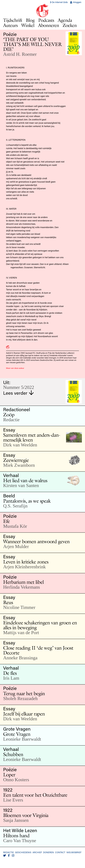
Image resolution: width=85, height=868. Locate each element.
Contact (60, 852)
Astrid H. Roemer (20, 54)
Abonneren (48, 25)
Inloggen (76, 2)
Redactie (8, 852)
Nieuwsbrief (74, 852)
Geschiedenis (23, 852)
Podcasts (46, 20)
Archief (37, 852)
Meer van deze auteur (15, 368)
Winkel (28, 25)
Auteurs (10, 25)
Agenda (65, 20)
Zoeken (70, 25)
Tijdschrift (13, 20)
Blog (30, 20)
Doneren (48, 852)
